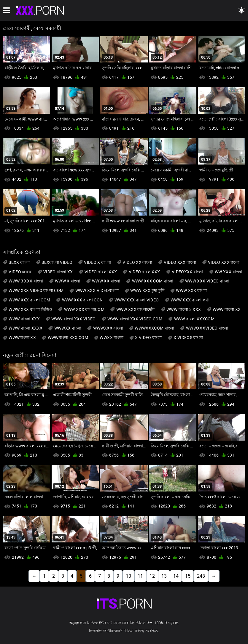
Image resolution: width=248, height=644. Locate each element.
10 (128, 576)
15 (188, 576)
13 (164, 576)
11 (140, 576)
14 (176, 576)
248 (201, 576)
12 (152, 576)
